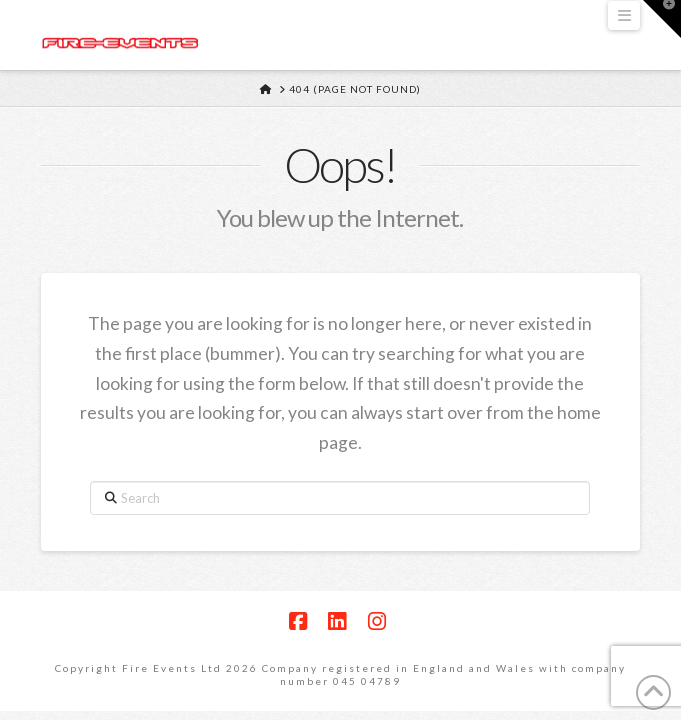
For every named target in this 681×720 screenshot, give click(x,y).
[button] (624, 15)
